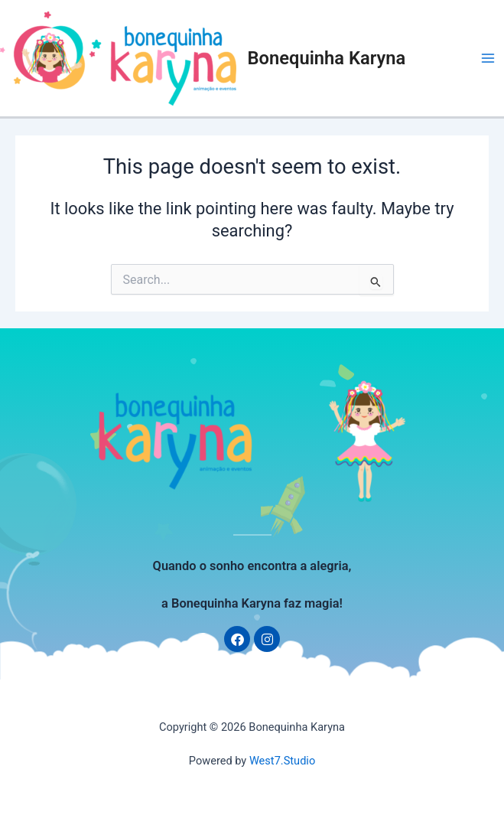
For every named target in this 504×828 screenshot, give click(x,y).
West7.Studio (282, 761)
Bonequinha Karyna (327, 58)
